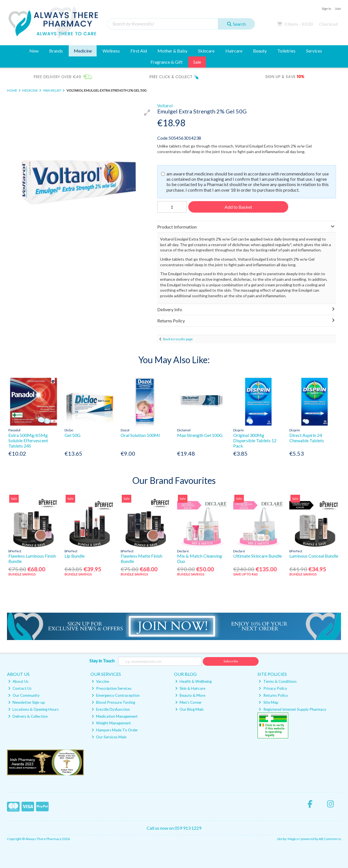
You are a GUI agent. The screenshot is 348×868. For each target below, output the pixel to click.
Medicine (83, 51)
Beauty (260, 51)
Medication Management (115, 716)
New (34, 51)
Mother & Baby (172, 51)
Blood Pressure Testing (113, 702)
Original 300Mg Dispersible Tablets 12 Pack (255, 440)
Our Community (24, 695)
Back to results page (178, 339)
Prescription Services (112, 688)
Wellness (111, 51)
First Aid (139, 51)
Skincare (206, 51)
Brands (56, 51)
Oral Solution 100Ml (140, 435)
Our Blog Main (189, 709)
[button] (147, 113)
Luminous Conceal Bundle (314, 556)
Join (338, 9)
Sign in (326, 9)
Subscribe (231, 661)
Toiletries (286, 51)
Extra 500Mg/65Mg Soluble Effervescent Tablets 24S (28, 440)
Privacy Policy (273, 688)
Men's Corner (188, 702)
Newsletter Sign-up (27, 702)
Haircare (234, 51)
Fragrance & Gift (167, 62)
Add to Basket (238, 207)
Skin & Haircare (190, 688)
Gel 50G (72, 435)
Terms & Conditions (277, 681)
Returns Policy (273, 695)
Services (314, 51)
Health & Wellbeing (193, 681)
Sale (197, 62)
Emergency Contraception (116, 695)
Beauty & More (190, 695)
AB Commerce (330, 839)
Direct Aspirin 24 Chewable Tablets (307, 438)
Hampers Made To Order (115, 730)
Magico (293, 839)
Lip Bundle (75, 556)
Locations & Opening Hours (33, 709)
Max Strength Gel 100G (200, 435)
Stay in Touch (102, 661)
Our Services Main (109, 737)
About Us (18, 681)
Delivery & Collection (28, 716)
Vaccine (100, 681)
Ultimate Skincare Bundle (258, 556)
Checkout (329, 24)
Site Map (268, 702)
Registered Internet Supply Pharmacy (292, 709)
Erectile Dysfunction (111, 709)
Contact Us (20, 688)
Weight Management (111, 723)
